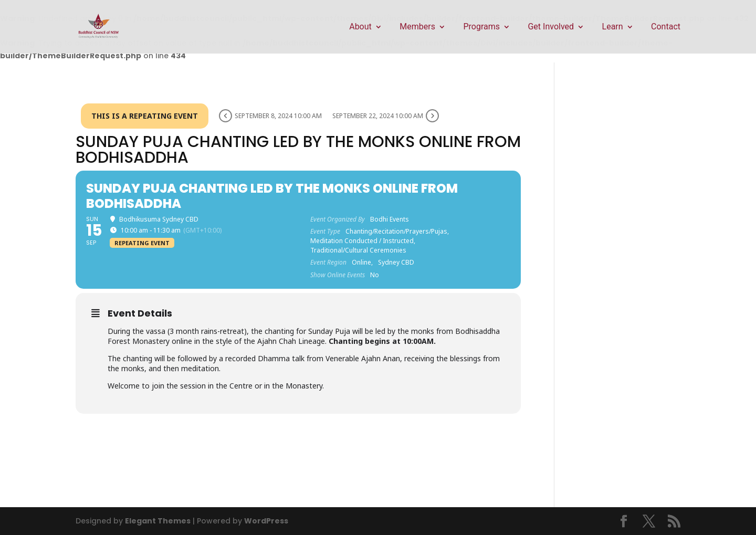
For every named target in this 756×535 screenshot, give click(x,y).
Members (417, 27)
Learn (613, 27)
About (360, 27)
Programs (481, 27)
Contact (666, 27)
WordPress (266, 521)
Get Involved (551, 27)
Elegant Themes (158, 521)
